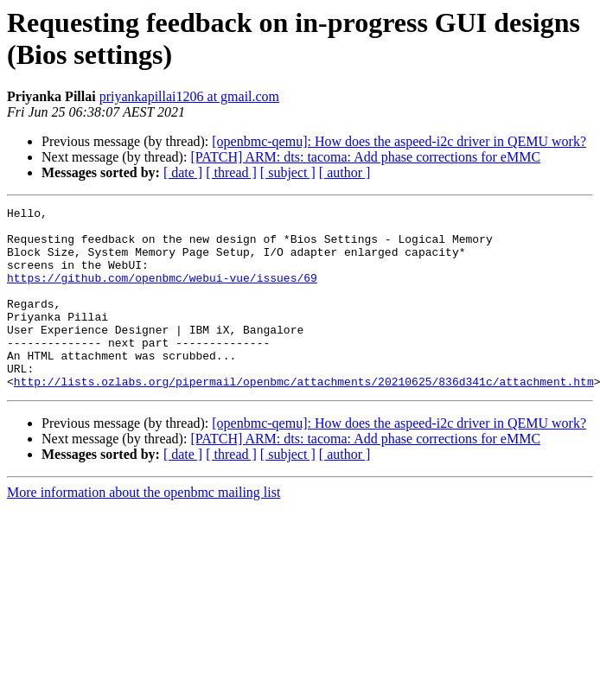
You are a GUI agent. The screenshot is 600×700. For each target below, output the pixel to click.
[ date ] (183, 172)
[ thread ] (231, 172)
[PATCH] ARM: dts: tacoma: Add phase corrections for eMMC (365, 157)
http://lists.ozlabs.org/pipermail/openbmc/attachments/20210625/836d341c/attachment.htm (304, 417)
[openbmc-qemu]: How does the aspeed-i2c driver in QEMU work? (399, 141)
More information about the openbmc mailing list (144, 528)
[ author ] (345, 172)
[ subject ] (288, 172)
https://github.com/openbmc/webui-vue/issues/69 (162, 293)
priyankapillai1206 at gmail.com (189, 96)
